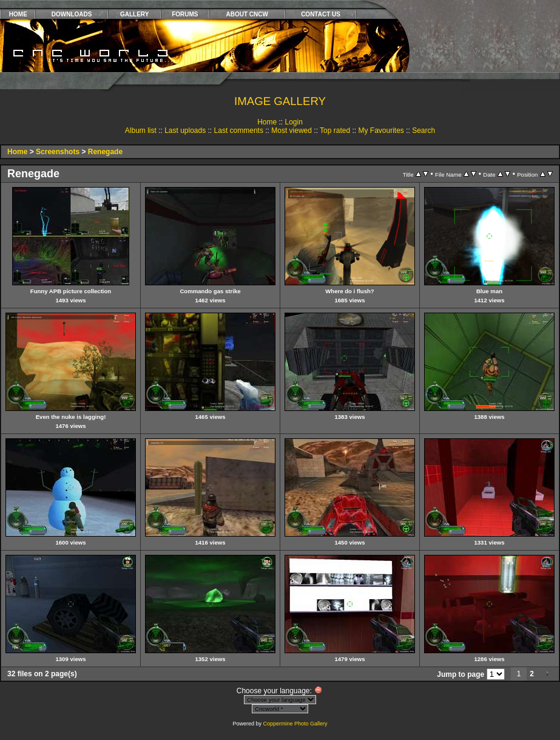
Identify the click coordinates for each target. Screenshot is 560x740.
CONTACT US (321, 14)
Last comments (239, 131)
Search (423, 131)
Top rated (335, 131)
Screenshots (58, 152)
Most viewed (292, 131)
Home (267, 122)
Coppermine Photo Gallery (295, 724)
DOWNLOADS (72, 14)
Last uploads (185, 131)
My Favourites (381, 131)
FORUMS (185, 14)
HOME (18, 14)
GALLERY (134, 14)
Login (293, 122)
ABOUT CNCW (247, 14)
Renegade (105, 152)
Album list (141, 131)
